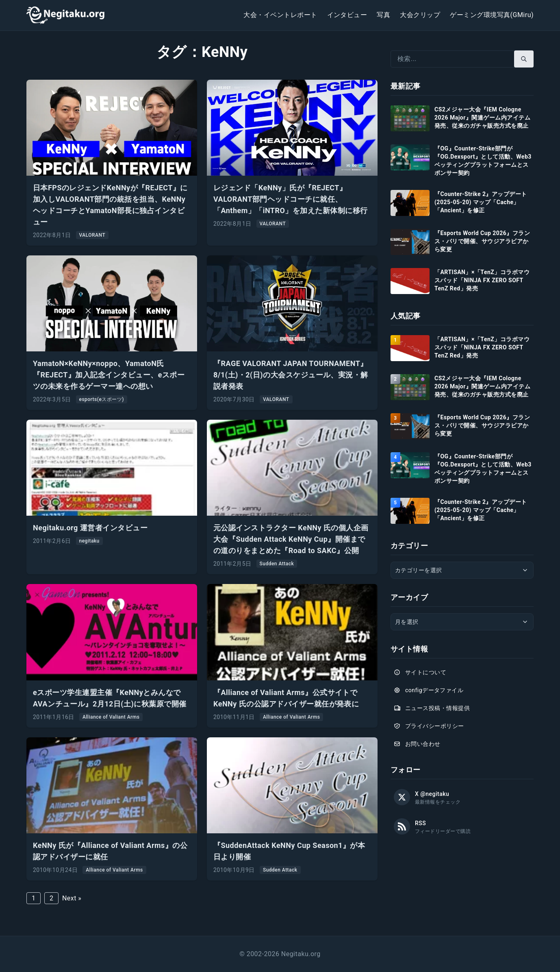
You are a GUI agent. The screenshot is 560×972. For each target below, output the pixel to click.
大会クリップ (420, 15)
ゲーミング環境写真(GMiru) (492, 15)
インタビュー (347, 15)
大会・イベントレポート (280, 15)
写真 (383, 15)
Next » (72, 898)
